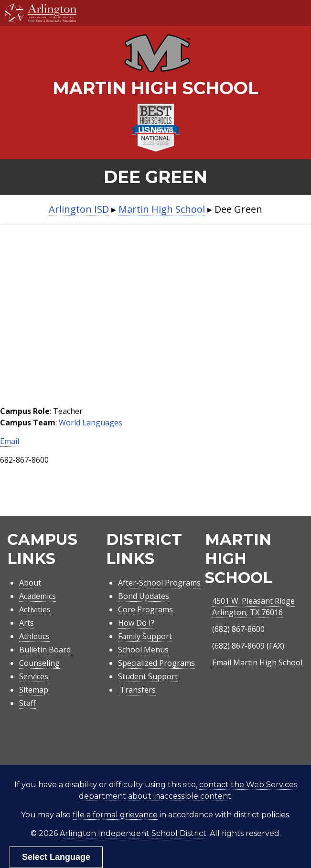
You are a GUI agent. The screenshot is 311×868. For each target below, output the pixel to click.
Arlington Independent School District (133, 833)
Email (10, 441)
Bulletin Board (45, 650)
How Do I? (136, 623)
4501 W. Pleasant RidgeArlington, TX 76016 (253, 607)
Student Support (148, 676)
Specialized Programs (156, 663)
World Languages (91, 423)
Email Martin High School (257, 662)
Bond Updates (144, 596)
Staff (27, 703)
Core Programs (145, 609)
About (30, 583)
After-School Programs (159, 583)
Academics (38, 596)
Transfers (137, 690)
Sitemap (34, 690)
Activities (35, 609)
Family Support (145, 636)
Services (34, 676)
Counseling (39, 663)
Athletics (34, 636)
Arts (27, 623)
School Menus (143, 650)
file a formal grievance (115, 815)
